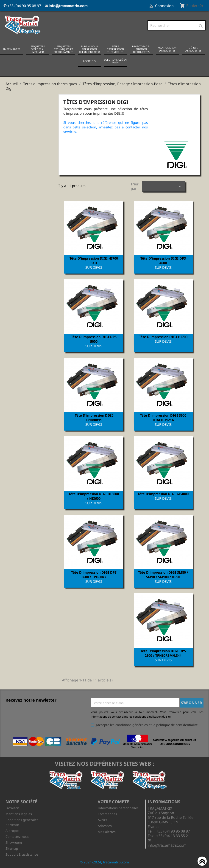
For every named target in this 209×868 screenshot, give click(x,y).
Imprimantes (12, 49)
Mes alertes (107, 832)
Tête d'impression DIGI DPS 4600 (163, 260)
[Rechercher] (177, 25)
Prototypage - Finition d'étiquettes (141, 49)
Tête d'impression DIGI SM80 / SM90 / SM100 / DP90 (163, 575)
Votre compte (113, 802)
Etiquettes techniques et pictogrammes (63, 49)
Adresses (105, 826)
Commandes (107, 814)
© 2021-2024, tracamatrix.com (104, 862)
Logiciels (89, 61)
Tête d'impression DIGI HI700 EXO (94, 260)
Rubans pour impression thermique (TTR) (89, 49)
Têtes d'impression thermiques (115, 49)
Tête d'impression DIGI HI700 (163, 337)
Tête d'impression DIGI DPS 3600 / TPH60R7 (94, 575)
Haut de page (202, 862)
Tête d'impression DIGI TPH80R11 (94, 418)
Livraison (12, 808)
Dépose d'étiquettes (193, 49)
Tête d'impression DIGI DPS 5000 (94, 339)
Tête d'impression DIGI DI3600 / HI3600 (94, 496)
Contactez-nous (17, 837)
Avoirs (102, 820)
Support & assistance (22, 854)
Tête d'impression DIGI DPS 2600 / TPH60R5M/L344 (163, 653)
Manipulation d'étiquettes (167, 49)
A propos (12, 831)
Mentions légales (19, 814)
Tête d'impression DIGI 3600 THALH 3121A (163, 418)
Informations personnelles (118, 808)
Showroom (14, 842)
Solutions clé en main (115, 61)
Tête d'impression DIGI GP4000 (163, 494)
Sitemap (12, 848)
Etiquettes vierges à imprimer (38, 49)
